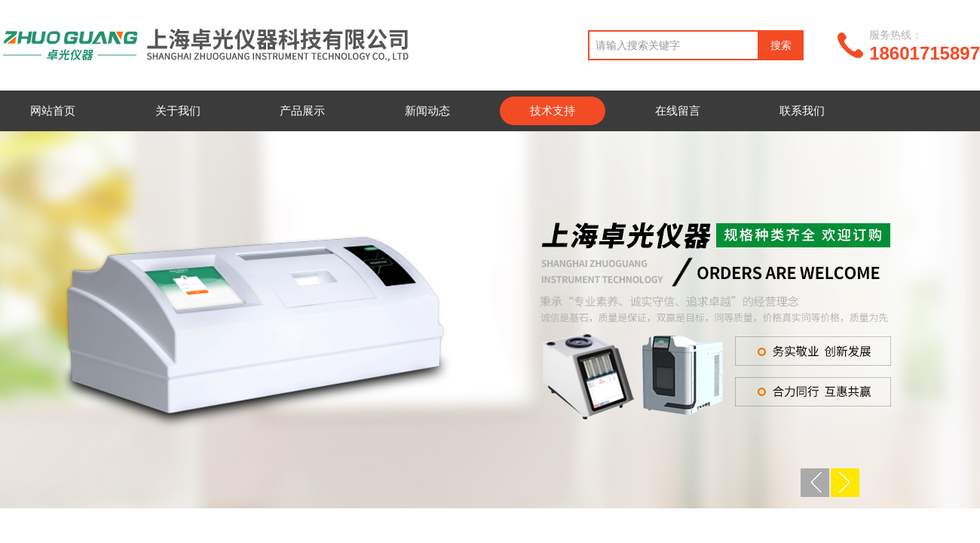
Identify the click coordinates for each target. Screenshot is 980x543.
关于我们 (178, 110)
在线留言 (678, 110)
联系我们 (802, 110)
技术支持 (553, 110)
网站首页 (53, 110)
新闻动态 (427, 110)
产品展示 (302, 110)
